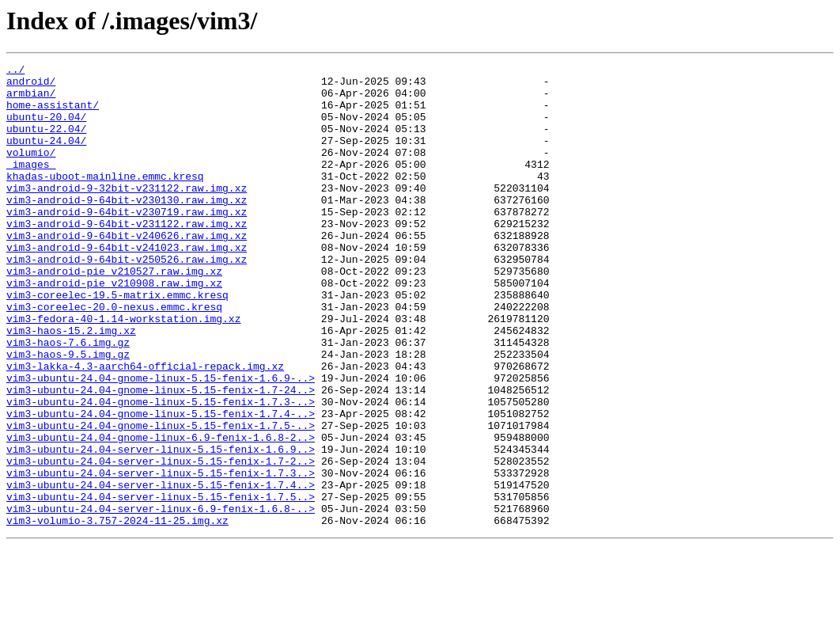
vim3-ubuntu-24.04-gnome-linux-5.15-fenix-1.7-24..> (161, 456)
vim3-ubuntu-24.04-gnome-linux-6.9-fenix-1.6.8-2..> (161, 513)
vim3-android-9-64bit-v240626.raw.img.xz (127, 271)
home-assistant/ (53, 114)
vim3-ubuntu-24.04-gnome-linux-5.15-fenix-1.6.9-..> (161, 442)
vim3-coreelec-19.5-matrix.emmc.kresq (117, 342)
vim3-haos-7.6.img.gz (68, 399)
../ (15, 71)
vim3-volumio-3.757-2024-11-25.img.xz (117, 613)
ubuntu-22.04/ (46, 142)
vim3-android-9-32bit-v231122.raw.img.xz (127, 214)
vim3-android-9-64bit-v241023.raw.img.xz (127, 285)
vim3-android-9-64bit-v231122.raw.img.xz (127, 256)
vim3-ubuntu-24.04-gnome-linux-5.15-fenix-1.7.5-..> (161, 499)
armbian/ (31, 100)
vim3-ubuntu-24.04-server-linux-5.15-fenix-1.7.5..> (161, 584)
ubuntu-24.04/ (46, 157)
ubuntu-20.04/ (46, 128)
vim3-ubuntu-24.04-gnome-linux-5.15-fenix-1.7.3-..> (161, 470)
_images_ (31, 185)
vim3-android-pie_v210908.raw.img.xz (114, 328)
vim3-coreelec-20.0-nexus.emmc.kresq (114, 356)
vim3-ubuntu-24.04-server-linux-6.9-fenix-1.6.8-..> (161, 598)
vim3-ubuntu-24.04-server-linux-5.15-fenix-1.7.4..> (161, 570)
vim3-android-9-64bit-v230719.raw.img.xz (127, 242)
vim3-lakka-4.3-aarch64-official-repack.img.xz (145, 427)
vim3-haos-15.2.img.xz (71, 385)
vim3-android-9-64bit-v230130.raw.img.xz (127, 228)
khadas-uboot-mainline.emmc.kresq (105, 199)
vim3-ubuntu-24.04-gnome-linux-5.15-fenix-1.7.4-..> (161, 484)
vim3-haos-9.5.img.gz (68, 413)
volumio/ (31, 171)
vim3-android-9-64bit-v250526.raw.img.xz (127, 299)
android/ (31, 85)
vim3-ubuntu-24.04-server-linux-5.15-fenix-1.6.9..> (161, 527)
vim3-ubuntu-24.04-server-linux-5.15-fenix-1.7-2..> (161, 541)
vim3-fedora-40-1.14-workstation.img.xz (123, 370)
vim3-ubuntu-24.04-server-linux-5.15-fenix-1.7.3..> (161, 556)
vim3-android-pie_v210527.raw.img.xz (114, 313)
